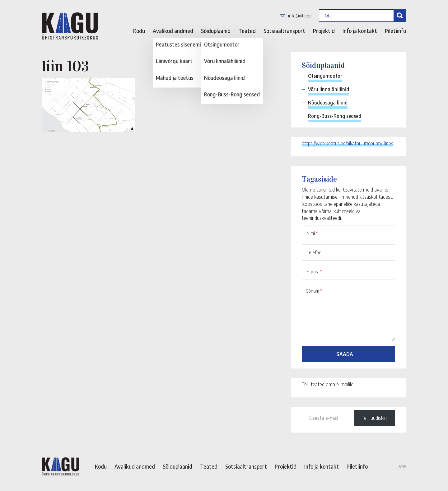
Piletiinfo (395, 31)
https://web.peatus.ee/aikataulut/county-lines (348, 143)
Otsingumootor (325, 76)
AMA (402, 466)
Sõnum (314, 291)
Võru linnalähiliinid (329, 89)
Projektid (324, 31)
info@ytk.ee (300, 16)
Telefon (314, 252)
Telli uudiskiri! (375, 418)
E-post (314, 271)
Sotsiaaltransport (284, 31)
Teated (247, 31)
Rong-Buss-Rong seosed (335, 116)
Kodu (139, 31)
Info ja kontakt (360, 31)
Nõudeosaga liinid (328, 103)
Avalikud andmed (173, 31)
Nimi (312, 233)
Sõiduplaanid (216, 31)
